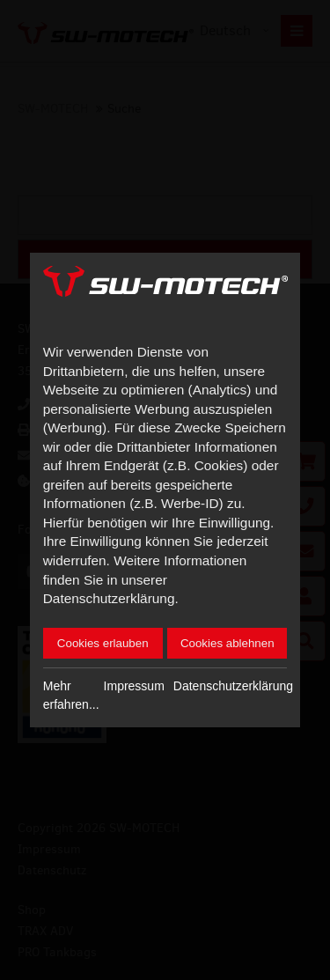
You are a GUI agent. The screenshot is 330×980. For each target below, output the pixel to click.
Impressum (134, 686)
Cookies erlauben (103, 643)
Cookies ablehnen (227, 643)
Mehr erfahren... (71, 695)
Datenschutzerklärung (233, 686)
